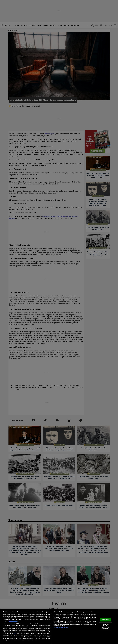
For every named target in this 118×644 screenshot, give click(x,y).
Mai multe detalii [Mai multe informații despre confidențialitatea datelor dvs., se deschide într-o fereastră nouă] (13, 621)
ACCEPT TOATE (105, 620)
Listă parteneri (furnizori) (61, 627)
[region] (59, 626)
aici (15, 634)
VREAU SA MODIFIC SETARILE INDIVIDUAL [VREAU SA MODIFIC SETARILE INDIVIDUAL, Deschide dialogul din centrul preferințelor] (105, 627)
